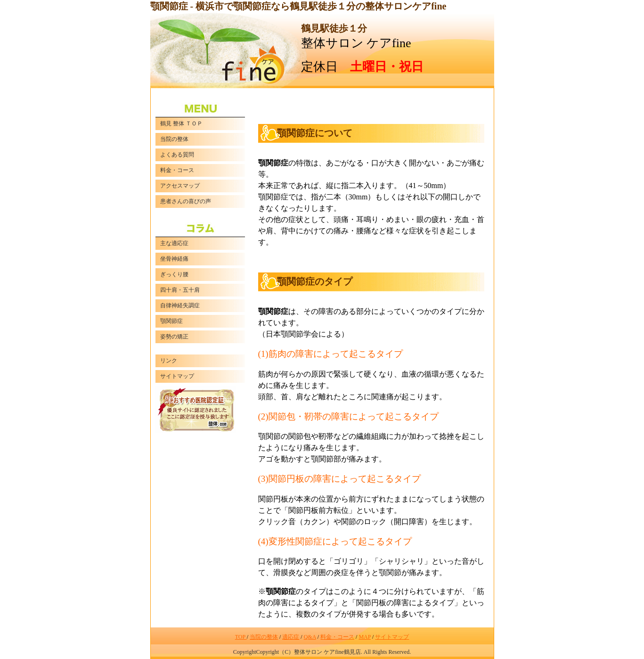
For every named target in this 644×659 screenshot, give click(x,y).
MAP (365, 637)
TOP (241, 637)
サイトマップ (392, 637)
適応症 (291, 637)
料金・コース (337, 637)
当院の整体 (264, 637)
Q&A (310, 637)
